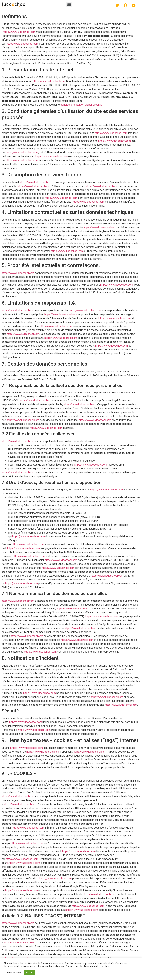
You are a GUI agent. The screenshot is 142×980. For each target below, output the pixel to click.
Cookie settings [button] (13, 973)
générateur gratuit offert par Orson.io (81, 105)
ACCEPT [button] (30, 973)
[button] (69, 4)
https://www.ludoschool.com (19, 32)
